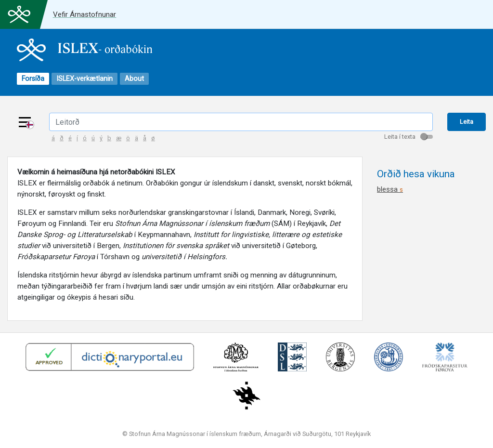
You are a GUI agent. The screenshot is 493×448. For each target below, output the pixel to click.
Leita (467, 122)
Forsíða (33, 79)
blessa (390, 189)
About (134, 79)
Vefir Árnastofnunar (84, 14)
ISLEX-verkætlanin (84, 79)
